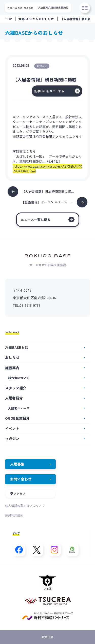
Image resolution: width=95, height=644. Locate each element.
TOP (8, 19)
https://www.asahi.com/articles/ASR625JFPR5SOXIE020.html (47, 169)
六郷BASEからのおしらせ (36, 19)
